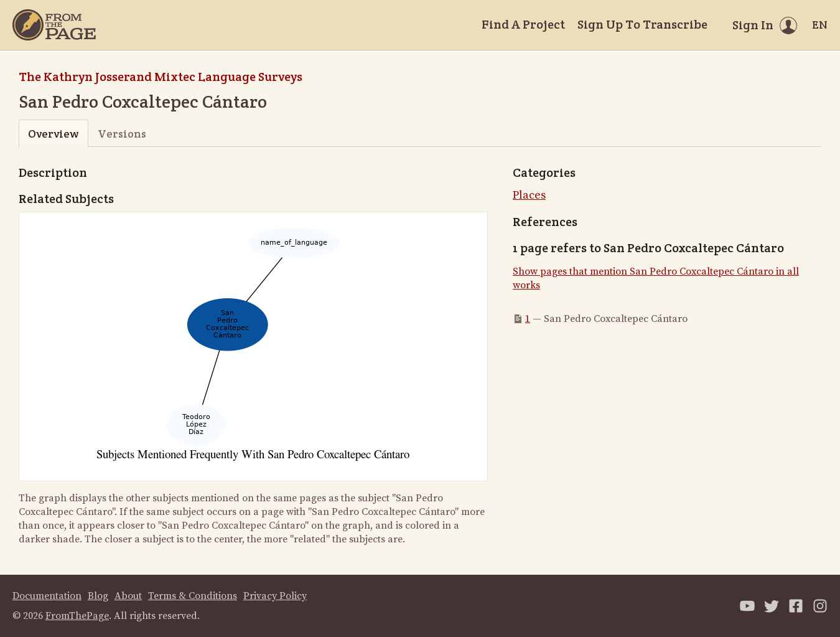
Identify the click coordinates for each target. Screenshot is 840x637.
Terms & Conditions (193, 596)
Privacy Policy (275, 596)
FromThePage (77, 616)
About (128, 596)
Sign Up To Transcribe (642, 24)
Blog (98, 596)
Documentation (47, 596)
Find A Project (523, 24)
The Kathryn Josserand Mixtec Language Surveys (161, 77)
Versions (122, 134)
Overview (53, 134)
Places (529, 195)
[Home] (54, 25)
